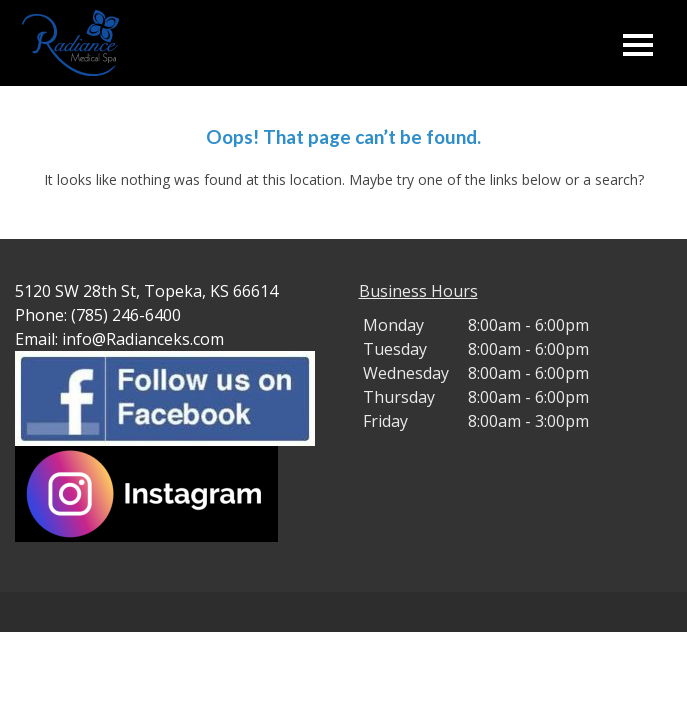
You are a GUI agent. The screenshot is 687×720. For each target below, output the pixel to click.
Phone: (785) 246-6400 (98, 315)
